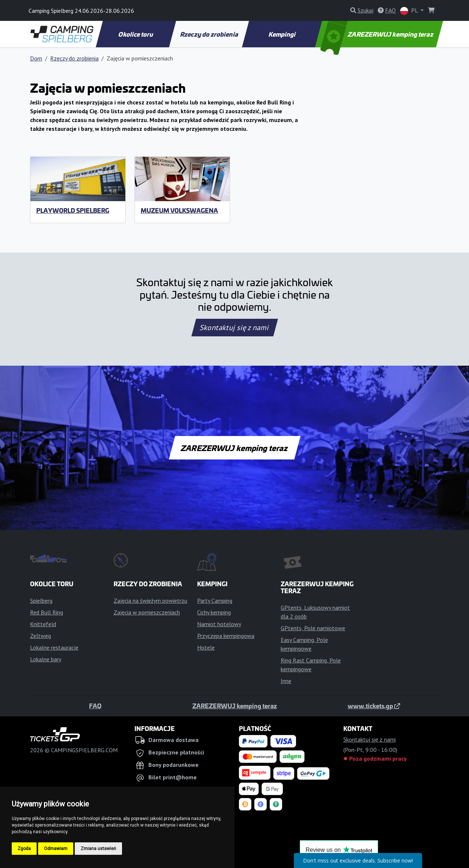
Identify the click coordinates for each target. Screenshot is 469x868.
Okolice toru (136, 34)
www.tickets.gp (374, 706)
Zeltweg (40, 636)
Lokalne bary (46, 659)
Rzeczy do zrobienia (209, 34)
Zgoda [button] (24, 849)
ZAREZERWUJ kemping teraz (378, 34)
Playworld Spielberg (73, 210)
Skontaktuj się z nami (234, 328)
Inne (286, 681)
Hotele (206, 647)
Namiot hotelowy (219, 624)
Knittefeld (43, 624)
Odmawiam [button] (56, 849)
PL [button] (410, 11)
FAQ (95, 706)
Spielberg (41, 601)
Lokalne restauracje (54, 647)
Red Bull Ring (47, 612)
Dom (36, 58)
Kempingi (283, 34)
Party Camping (215, 601)
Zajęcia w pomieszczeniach (147, 612)
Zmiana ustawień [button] (98, 849)
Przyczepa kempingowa (226, 636)
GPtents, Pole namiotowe (313, 628)
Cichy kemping (214, 612)
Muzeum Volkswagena (179, 210)
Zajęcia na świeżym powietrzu (150, 601)
